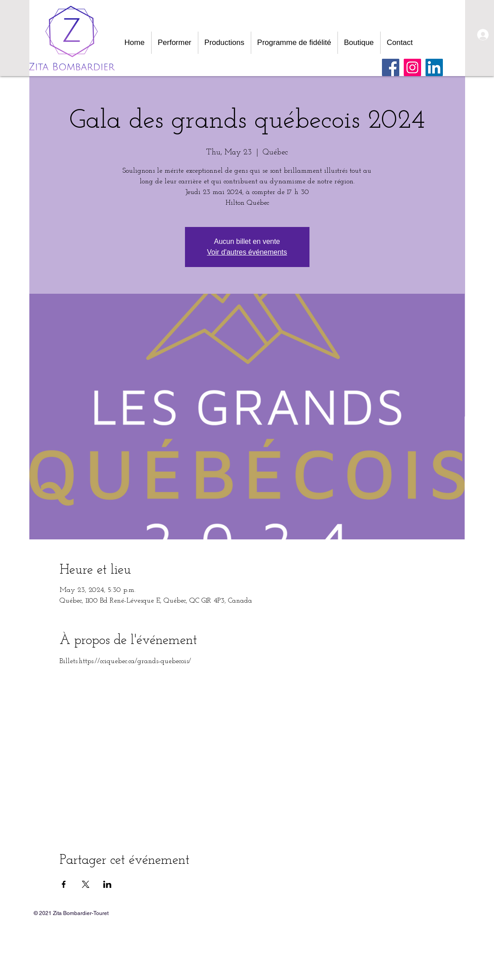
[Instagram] (412, 67)
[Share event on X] (86, 884)
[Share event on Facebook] (64, 884)
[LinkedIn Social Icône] (434, 67)
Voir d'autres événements (247, 252)
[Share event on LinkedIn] (107, 884)
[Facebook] (391, 67)
